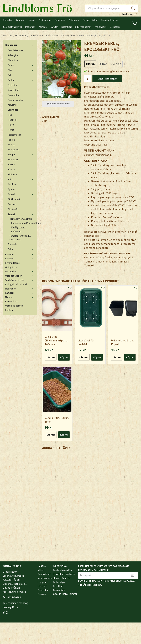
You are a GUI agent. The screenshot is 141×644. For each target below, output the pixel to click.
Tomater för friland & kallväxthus (20, 238)
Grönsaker (7, 20)
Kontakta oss (45, 574)
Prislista (9, 310)
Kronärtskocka (15, 100)
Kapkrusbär (14, 95)
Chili (21, 70)
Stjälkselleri (14, 199)
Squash (21, 194)
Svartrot (12, 204)
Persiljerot (13, 149)
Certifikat (58, 586)
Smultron (12, 184)
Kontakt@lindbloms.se (14, 592)
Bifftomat (16, 232)
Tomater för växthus (22, 219)
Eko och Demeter (62, 578)
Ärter (21, 249)
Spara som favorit (58, 104)
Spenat (11, 189)
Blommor (20, 20)
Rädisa (11, 164)
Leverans (43, 586)
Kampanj (43, 27)
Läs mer (51, 357)
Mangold (12, 120)
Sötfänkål (13, 209)
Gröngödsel (60, 20)
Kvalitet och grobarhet (65, 574)
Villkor (41, 570)
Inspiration (30, 27)
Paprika (21, 140)
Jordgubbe (14, 90)
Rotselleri (13, 159)
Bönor (21, 65)
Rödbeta (12, 174)
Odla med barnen (83, 27)
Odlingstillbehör (90, 20)
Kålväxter (21, 105)
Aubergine (13, 55)
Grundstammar (15, 50)
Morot (11, 130)
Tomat (21, 214)
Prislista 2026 (101, 27)
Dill (9, 75)
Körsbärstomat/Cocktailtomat (23, 223)
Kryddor (32, 20)
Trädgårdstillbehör (110, 20)
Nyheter (54, 27)
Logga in (42, 582)
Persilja (12, 144)
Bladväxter (13, 60)
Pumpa (21, 154)
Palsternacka (14, 135)
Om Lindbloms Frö (62, 570)
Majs (10, 115)
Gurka (21, 80)
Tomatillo (12, 244)
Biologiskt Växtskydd (12, 27)
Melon (11, 125)
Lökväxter (21, 110)
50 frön (103, 64)
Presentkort (66, 27)
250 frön (116, 64)
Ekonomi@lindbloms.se (15, 584)
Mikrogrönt (74, 20)
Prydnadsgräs (45, 20)
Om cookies (59, 590)
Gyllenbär (13, 85)
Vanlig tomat (18, 227)
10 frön (90, 64)
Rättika (11, 169)
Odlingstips (115, 27)
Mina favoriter (45, 578)
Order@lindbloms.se (13, 576)
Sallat (21, 179)
